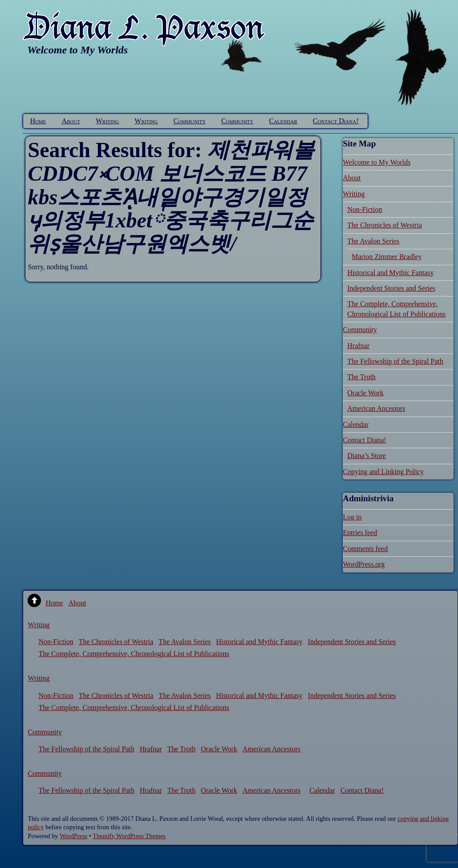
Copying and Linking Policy (383, 472)
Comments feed (365, 549)
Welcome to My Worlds (377, 162)
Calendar (283, 121)
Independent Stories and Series (391, 288)
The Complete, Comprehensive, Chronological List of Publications (134, 654)
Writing (107, 121)
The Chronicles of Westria (385, 225)
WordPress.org (364, 564)
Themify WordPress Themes (129, 836)
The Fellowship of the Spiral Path (395, 361)
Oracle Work (365, 393)
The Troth (361, 377)
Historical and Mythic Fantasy (390, 273)
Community (190, 121)
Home (38, 121)
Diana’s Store (367, 456)
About (71, 121)
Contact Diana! (336, 121)
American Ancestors (376, 408)
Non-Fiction (365, 209)
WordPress (73, 836)
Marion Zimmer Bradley (387, 257)
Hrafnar (358, 346)
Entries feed (360, 533)
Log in (352, 517)
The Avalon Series (373, 241)
